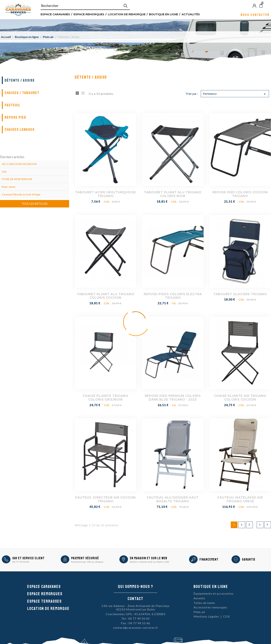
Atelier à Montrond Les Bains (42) (150, 562)
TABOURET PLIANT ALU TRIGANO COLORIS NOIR (173, 194)
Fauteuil (12, 105)
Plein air (199, 612)
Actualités (191, 14)
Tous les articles (34, 204)
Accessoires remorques (210, 607)
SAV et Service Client (28, 558)
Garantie (249, 559)
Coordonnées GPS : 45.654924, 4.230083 (135, 614)
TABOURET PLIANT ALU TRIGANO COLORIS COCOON (106, 296)
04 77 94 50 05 (21, 562)
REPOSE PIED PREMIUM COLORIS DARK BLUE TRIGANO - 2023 (173, 398)
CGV (227, 616)
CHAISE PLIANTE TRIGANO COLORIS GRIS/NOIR (106, 398)
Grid (77, 93)
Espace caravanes (44, 587)
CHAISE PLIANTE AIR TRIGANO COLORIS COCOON (240, 398)
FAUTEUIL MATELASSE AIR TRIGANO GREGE (240, 499)
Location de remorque (127, 14)
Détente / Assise (20, 80)
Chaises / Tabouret (22, 93)
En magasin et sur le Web (149, 558)
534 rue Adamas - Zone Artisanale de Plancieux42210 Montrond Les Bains (135, 608)
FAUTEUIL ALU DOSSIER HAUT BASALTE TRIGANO (173, 499)
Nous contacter (255, 15)
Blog (267, 6)
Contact (135, 599)
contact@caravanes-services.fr (136, 628)
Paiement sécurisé (85, 558)
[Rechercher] (85, 6)
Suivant (267, 525)
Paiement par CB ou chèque (87, 562)
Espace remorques (89, 14)
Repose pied (15, 117)
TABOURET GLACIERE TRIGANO (240, 294)
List (83, 93)
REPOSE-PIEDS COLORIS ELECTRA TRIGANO (173, 296)
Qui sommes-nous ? (135, 587)
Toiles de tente (204, 603)
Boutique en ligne (164, 14)
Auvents (199, 598)
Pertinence (235, 94)
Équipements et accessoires (214, 593)
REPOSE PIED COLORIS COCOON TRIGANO (240, 194)
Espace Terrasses (44, 601)
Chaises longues (20, 130)
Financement (209, 559)
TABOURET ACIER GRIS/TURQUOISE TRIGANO (106, 194)
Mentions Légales (206, 616)
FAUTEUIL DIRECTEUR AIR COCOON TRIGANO (106, 499)
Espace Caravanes (55, 14)
